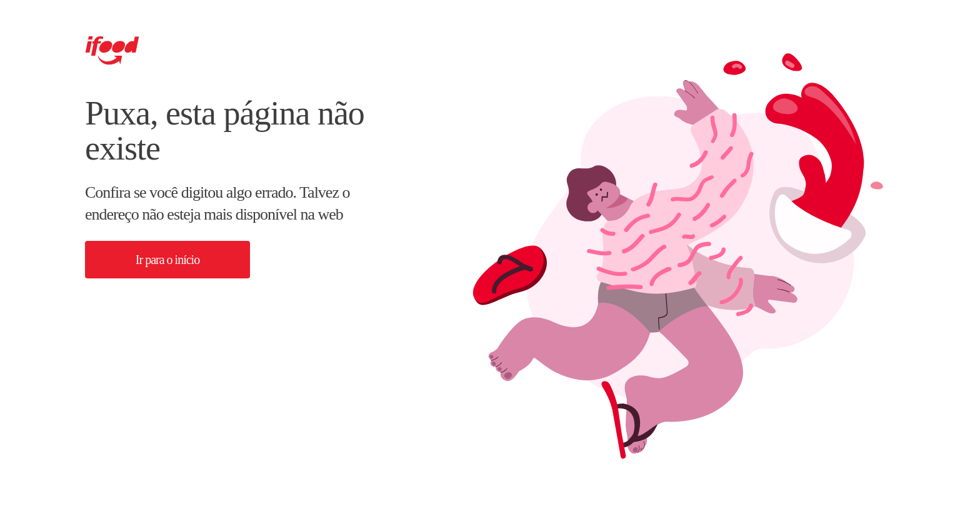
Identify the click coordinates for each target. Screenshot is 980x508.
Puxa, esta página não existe (225, 131)
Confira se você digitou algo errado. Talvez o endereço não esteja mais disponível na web (217, 203)
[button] (167, 260)
